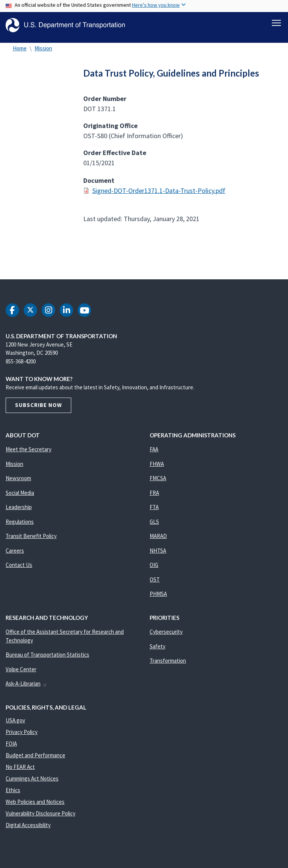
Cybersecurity (166, 636)
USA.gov (15, 724)
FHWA (157, 468)
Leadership (19, 511)
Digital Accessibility (28, 829)
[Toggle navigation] (276, 23)
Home (20, 52)
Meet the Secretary (28, 453)
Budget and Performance (35, 759)
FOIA (11, 748)
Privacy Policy (22, 736)
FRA (154, 497)
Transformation (168, 665)
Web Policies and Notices (35, 806)
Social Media (20, 497)
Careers (15, 555)
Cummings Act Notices (32, 783)
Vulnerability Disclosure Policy (40, 818)
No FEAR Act (20, 771)
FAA (154, 453)
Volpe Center (21, 673)
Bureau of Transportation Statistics (47, 659)
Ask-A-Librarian (26, 688)
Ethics (13, 794)
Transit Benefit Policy (31, 540)
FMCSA (158, 482)
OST (155, 584)
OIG (154, 569)
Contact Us (19, 569)
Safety (157, 650)
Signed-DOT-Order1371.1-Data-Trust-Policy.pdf (159, 195)
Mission (43, 52)
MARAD (158, 540)
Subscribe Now (38, 409)
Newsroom (18, 482)
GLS (154, 526)
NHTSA (158, 555)
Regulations (20, 526)
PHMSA (158, 598)
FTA (154, 511)
